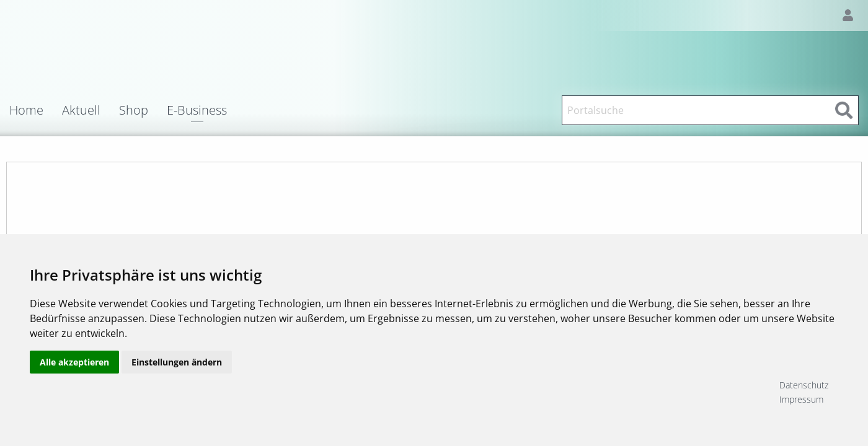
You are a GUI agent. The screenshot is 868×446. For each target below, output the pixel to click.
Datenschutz (804, 385)
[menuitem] (36, 110)
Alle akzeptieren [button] (74, 392)
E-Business (197, 111)
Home (26, 110)
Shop (134, 110)
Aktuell (81, 110)
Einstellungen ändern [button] (177, 392)
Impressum (801, 399)
